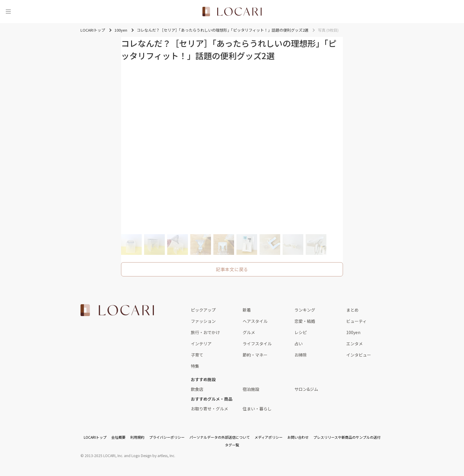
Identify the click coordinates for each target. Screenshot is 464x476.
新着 (247, 310)
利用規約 (137, 437)
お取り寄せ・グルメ (210, 409)
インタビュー (359, 355)
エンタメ (355, 344)
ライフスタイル (257, 344)
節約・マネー (255, 355)
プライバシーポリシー (167, 437)
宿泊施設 (251, 389)
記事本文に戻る (232, 269)
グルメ (249, 332)
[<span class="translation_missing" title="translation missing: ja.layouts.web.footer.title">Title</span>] (117, 310)
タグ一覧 (232, 445)
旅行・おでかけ (205, 332)
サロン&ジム (306, 389)
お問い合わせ (298, 437)
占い (299, 344)
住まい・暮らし (257, 409)
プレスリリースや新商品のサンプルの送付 (347, 437)
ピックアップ (203, 310)
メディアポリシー (269, 437)
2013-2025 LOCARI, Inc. (104, 455)
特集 (195, 366)
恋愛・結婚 (305, 321)
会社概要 (118, 437)
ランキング (305, 310)
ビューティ (356, 321)
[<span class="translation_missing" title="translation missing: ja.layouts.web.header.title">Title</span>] (232, 12)
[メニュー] (8, 12)
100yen (353, 332)
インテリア (201, 344)
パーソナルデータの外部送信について (220, 437)
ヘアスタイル (255, 321)
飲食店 (197, 389)
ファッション (203, 321)
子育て (197, 355)
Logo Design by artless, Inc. (153, 455)
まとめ (352, 310)
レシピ (301, 332)
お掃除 (301, 355)
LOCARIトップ (95, 437)
